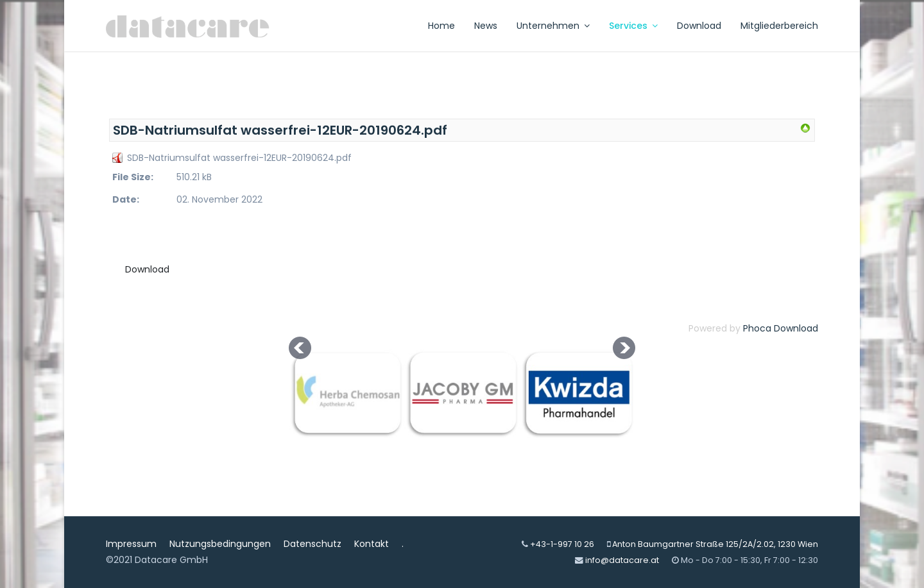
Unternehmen (548, 26)
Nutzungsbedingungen (220, 544)
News (486, 26)
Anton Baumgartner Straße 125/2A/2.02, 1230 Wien (715, 544)
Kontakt (372, 544)
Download (699, 26)
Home (441, 26)
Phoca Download (781, 328)
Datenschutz (312, 544)
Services (628, 26)
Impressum (131, 544)
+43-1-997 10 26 (562, 544)
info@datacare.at (622, 560)
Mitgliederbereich (779, 26)
